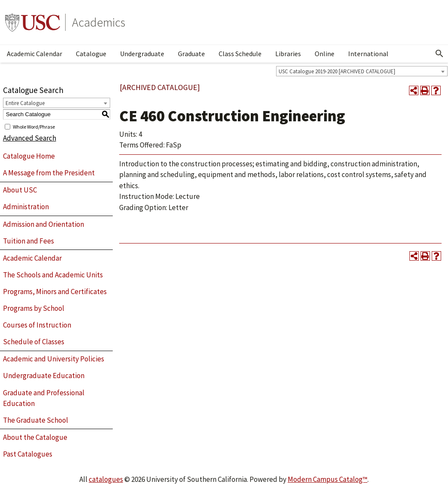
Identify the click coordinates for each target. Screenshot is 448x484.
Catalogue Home (29, 156)
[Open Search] (439, 54)
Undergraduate (142, 54)
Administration (26, 207)
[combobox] (362, 71)
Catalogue (91, 54)
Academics (99, 22)
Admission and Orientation (44, 224)
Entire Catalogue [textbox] (25, 103)
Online (325, 54)
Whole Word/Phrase (34, 126)
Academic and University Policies (54, 359)
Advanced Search (30, 138)
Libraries (288, 54)
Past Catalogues (28, 454)
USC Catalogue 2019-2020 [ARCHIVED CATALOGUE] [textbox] (337, 71)
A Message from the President (49, 173)
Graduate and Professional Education (44, 398)
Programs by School (34, 308)
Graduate (191, 54)
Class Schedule (240, 54)
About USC (20, 190)
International (368, 54)
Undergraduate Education (44, 376)
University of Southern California (33, 22)
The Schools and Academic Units (53, 275)
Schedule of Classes (34, 342)
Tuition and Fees (29, 241)
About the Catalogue (35, 437)
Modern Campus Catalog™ (328, 479)
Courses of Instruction (37, 325)
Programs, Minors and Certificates (55, 292)
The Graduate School (36, 420)
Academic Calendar (35, 54)
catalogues (106, 479)
